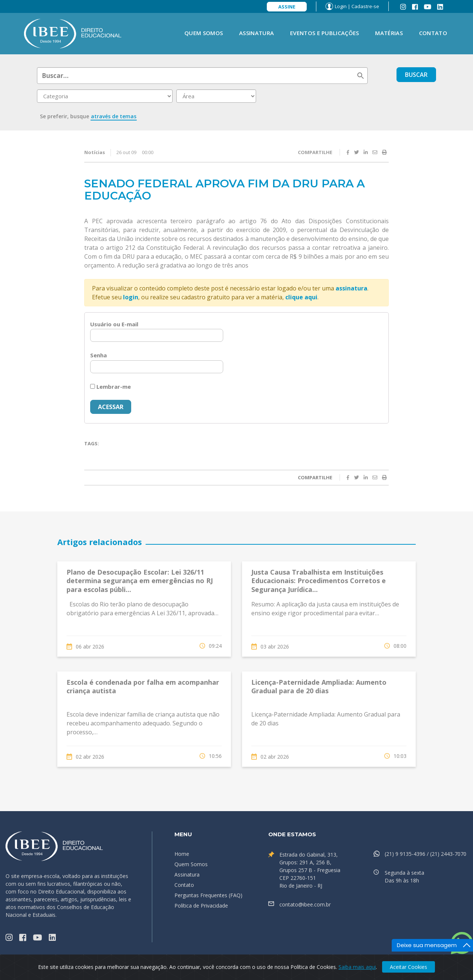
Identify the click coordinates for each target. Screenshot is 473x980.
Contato (433, 33)
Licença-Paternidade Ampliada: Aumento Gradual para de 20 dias (319, 686)
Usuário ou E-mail (114, 324)
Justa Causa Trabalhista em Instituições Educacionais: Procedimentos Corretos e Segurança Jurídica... (319, 581)
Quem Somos (204, 33)
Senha (98, 355)
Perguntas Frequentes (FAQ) (208, 895)
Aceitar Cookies (409, 967)
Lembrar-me (110, 387)
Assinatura (256, 33)
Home (182, 854)
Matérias (389, 33)
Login (341, 6)
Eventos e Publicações (324, 33)
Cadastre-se (365, 6)
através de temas (114, 116)
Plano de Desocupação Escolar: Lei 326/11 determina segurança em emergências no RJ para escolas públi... (140, 581)
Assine (287, 7)
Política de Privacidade (201, 906)
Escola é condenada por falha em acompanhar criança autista (143, 686)
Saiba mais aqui (357, 967)
